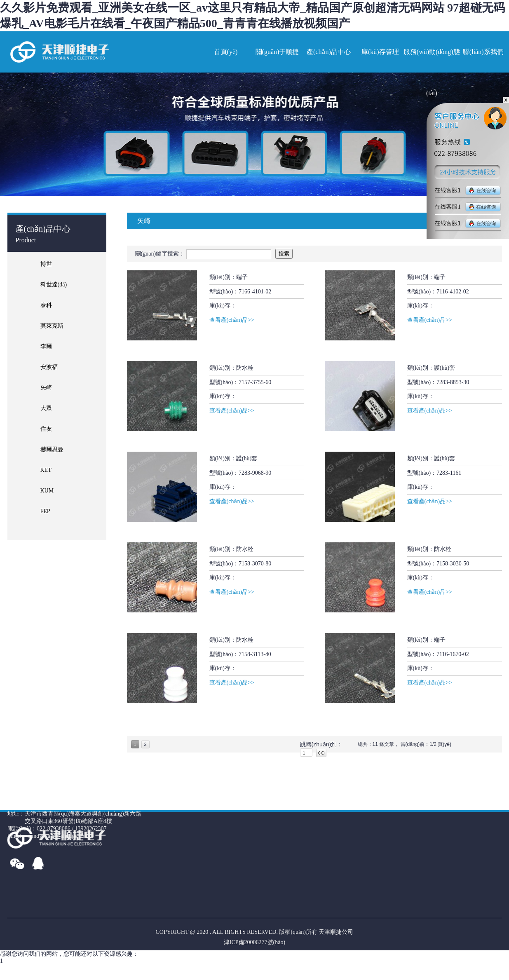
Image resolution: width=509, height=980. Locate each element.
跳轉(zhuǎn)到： (321, 744)
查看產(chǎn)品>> (232, 320)
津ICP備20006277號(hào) (255, 942)
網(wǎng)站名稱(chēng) (59, 52)
